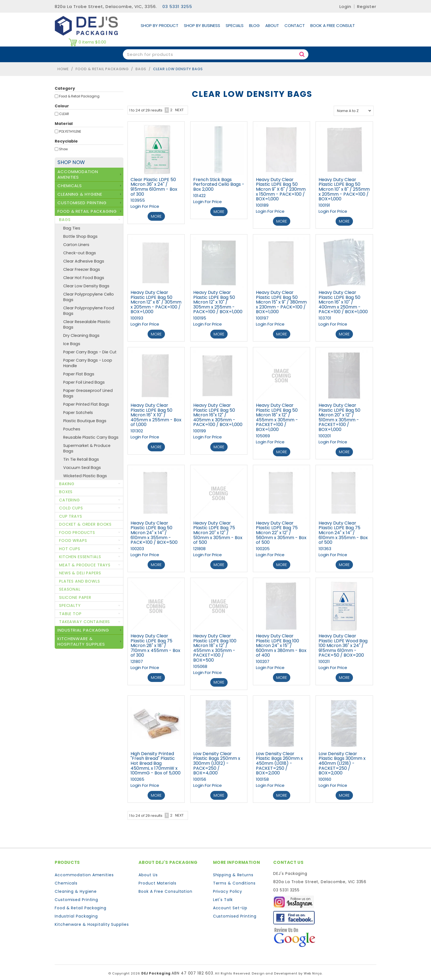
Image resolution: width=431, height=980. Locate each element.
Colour (62, 106)
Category (65, 88)
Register (367, 6)
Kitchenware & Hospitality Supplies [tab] (81, 641)
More (156, 216)
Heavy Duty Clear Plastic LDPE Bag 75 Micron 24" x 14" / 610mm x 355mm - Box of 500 (343, 530)
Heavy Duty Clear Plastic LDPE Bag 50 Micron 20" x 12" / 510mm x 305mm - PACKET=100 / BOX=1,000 (339, 416)
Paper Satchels (78, 413)
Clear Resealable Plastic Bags (87, 324)
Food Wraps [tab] (73, 540)
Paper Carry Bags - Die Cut (90, 352)
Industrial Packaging (76, 912)
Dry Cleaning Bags (81, 335)
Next (179, 110)
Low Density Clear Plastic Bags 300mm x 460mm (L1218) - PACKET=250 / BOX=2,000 (342, 760)
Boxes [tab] (66, 492)
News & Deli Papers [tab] (80, 573)
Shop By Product (160, 25)
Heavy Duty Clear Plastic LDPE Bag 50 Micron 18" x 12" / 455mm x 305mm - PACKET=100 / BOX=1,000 (277, 416)
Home (63, 69)
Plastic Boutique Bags (85, 421)
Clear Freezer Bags (82, 269)
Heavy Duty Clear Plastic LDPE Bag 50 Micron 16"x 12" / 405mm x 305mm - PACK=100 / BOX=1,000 (218, 413)
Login (345, 6)
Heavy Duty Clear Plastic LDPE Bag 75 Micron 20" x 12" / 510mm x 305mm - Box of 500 (218, 530)
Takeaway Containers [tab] (85, 622)
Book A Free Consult (333, 25)
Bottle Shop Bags (80, 236)
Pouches (72, 429)
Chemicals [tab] (70, 186)
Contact (295, 25)
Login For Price (145, 206)
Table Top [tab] (70, 614)
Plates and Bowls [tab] (80, 581)
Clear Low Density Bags (86, 286)
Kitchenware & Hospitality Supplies (92, 920)
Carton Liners (76, 245)
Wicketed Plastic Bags (85, 476)
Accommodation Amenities (84, 871)
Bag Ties (72, 228)
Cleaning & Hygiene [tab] (80, 194)
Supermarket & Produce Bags (87, 448)
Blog (254, 25)
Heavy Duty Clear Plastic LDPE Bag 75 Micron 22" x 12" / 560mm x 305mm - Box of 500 (281, 530)
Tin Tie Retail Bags (81, 459)
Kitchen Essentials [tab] (80, 557)
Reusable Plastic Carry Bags (91, 437)
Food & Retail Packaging (102, 69)
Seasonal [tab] (70, 589)
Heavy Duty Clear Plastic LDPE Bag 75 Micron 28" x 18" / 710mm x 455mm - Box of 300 (155, 643)
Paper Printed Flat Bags (86, 404)
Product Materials (157, 879)
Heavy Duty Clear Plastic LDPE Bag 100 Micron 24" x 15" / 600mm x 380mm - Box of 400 (281, 643)
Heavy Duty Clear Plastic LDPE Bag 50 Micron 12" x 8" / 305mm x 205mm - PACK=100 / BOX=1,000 (156, 301)
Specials (235, 25)
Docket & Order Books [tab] (85, 524)
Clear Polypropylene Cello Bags (89, 297)
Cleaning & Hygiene (76, 887)
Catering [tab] (70, 500)
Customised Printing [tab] (82, 203)
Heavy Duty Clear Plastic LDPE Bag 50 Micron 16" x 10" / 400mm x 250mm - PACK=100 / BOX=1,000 (343, 301)
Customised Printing (76, 896)
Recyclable (66, 141)
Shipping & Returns (233, 871)
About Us (148, 871)
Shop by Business (202, 25)
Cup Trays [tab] (71, 516)
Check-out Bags (80, 253)
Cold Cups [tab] (71, 508)
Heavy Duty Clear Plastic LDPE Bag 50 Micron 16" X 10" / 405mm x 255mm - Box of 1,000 (156, 413)
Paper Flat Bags (79, 374)
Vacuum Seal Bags (82, 468)
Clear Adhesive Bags (84, 261)
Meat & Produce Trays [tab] (85, 565)
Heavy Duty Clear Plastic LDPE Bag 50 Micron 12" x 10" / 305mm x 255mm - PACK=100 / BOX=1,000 (218, 301)
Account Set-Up (230, 904)
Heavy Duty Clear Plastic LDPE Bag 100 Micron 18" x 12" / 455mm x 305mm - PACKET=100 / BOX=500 (215, 645)
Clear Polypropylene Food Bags (89, 311)
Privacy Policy (228, 887)
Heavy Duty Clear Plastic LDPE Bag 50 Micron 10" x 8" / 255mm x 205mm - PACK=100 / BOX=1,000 (344, 189)
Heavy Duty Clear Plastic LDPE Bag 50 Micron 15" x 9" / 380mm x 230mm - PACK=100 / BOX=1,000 (281, 301)
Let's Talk (223, 896)
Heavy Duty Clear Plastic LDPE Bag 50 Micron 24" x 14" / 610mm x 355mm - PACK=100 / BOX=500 (154, 530)
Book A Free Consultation (165, 887)
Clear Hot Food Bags (84, 278)
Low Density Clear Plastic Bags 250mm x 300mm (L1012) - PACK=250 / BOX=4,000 (217, 760)
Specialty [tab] (70, 605)
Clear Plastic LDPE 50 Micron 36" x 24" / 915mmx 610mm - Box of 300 (154, 187)
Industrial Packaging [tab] (83, 630)
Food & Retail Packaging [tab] (87, 211)
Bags (141, 69)
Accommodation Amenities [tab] (78, 174)
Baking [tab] (67, 484)
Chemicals (66, 879)
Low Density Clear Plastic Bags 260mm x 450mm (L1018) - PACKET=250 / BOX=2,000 (279, 760)
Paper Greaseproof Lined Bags (88, 393)
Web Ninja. (313, 969)
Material (64, 124)
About (272, 25)
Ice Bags (72, 344)
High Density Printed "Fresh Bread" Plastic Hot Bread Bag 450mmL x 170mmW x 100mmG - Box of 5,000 (156, 760)
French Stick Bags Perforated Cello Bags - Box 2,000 (219, 184)
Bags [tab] (65, 220)
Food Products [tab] (77, 533)
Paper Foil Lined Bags (84, 382)
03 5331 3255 (177, 6)
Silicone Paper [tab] (75, 597)
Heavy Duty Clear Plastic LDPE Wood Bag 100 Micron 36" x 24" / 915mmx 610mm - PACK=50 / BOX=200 (343, 643)
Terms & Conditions (234, 879)
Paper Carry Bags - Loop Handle (88, 363)
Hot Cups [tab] (70, 549)
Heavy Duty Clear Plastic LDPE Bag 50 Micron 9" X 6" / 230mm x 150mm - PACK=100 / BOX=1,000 (281, 189)
